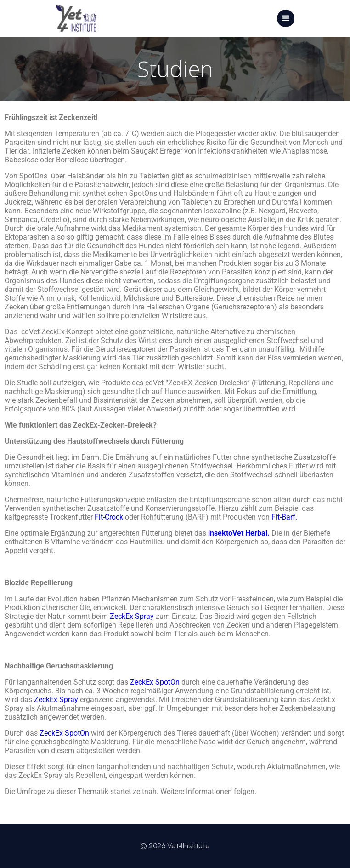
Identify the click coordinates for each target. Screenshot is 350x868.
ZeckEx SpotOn (64, 733)
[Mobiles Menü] (286, 18)
